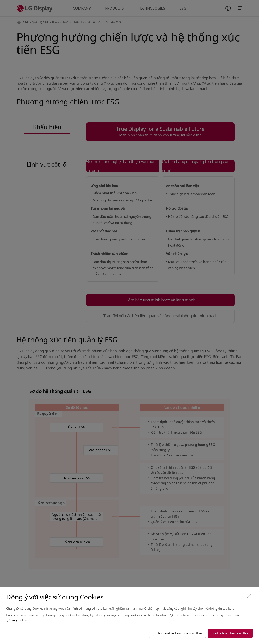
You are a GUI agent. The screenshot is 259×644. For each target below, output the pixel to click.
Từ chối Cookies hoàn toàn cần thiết (177, 633)
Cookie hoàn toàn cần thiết (230, 633)
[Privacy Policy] (17, 620)
